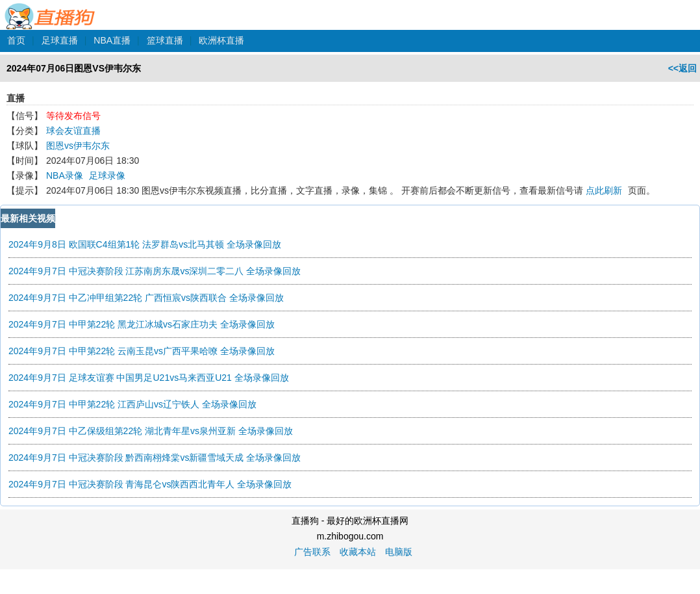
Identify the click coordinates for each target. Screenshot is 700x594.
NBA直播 (112, 40)
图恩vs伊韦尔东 (78, 146)
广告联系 (312, 552)
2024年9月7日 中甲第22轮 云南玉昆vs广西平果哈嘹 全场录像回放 (142, 351)
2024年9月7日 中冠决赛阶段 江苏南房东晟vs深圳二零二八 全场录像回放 (155, 271)
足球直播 (60, 40)
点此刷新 (604, 190)
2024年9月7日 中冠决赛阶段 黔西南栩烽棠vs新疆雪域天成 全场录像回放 (155, 458)
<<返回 (682, 68)
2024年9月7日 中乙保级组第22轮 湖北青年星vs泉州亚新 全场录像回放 (151, 431)
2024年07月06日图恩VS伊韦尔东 (74, 68)
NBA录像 (65, 175)
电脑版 (399, 552)
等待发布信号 (73, 116)
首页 (16, 40)
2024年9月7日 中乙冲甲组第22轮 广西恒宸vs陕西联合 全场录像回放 (146, 298)
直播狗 (50, 9)
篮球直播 (165, 40)
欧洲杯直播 (221, 40)
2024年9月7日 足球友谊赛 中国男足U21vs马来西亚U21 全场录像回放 (149, 378)
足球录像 (107, 175)
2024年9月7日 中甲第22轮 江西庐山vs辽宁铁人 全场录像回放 (132, 404)
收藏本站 (358, 552)
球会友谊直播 (73, 131)
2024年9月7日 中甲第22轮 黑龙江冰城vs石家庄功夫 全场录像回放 (142, 324)
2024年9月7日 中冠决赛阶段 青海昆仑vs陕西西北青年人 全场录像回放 (150, 484)
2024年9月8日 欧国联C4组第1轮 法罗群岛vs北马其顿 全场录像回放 (145, 244)
